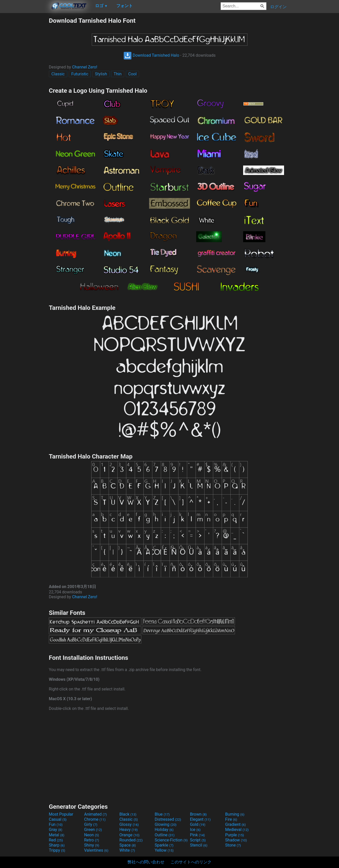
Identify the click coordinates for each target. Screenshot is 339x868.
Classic (58, 74)
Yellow (164, 850)
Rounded (131, 840)
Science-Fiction (171, 840)
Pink (197, 835)
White (127, 850)
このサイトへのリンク (191, 862)
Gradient (235, 824)
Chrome (95, 819)
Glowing (166, 824)
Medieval (237, 830)
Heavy (128, 830)
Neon (92, 835)
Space (128, 845)
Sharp (57, 845)
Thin (117, 74)
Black (128, 814)
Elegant (200, 819)
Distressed (168, 819)
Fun (56, 824)
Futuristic (80, 74)
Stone (233, 845)
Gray (55, 830)
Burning (235, 814)
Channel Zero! (85, 67)
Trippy (57, 850)
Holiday (164, 830)
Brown (198, 814)
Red (56, 840)
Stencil (199, 845)
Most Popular (61, 814)
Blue (162, 814)
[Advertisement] (24, 93)
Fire (231, 819)
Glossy (129, 824)
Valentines (96, 850)
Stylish (101, 74)
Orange (129, 835)
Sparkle (164, 845)
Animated (95, 814)
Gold (198, 824)
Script (198, 840)
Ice (195, 830)
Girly (91, 824)
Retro (92, 840)
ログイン (278, 7)
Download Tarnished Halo (151, 55)
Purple (235, 835)
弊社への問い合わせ (146, 862)
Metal (57, 835)
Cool (133, 74)
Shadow (236, 840)
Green (93, 830)
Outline (165, 835)
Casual (58, 819)
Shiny (92, 845)
